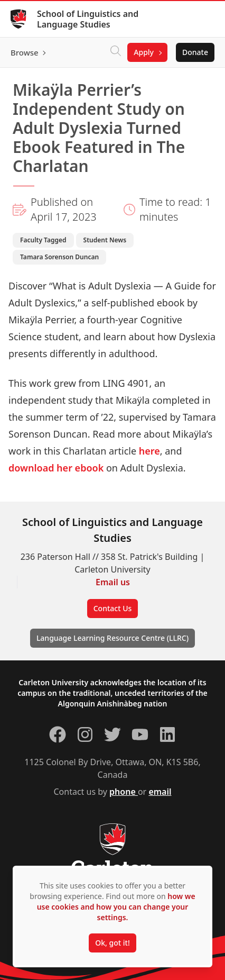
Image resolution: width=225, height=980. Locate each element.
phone (124, 792)
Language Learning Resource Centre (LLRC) (112, 638)
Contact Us (113, 608)
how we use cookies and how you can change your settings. (116, 907)
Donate (195, 52)
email (160, 792)
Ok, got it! (112, 943)
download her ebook (56, 468)
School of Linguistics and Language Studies (88, 19)
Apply (144, 52)
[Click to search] (116, 52)
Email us (113, 582)
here (149, 451)
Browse (25, 52)
